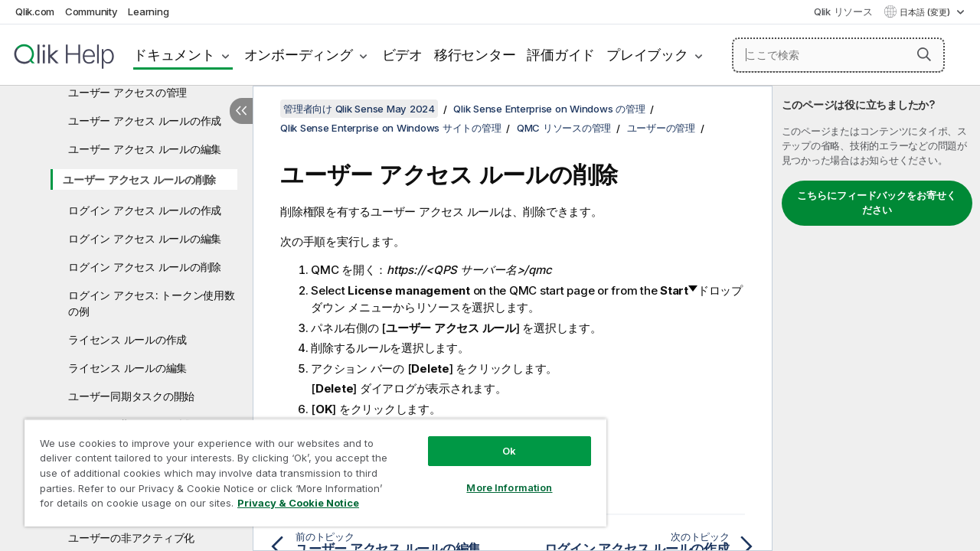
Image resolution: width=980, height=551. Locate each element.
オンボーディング (299, 55)
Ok (498, 439)
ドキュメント (174, 55)
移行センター (475, 55)
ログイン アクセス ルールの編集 (145, 238)
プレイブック (647, 55)
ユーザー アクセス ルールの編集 (145, 149)
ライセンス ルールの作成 (127, 339)
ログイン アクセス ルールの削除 (145, 267)
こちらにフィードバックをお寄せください (877, 203)
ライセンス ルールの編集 (127, 368)
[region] (309, 467)
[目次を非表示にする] (241, 111)
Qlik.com (35, 11)
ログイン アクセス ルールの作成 (145, 210)
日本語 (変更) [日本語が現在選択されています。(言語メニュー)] (926, 12)
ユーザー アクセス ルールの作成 (145, 121)
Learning (148, 11)
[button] (924, 54)
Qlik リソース (843, 11)
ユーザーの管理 (661, 128)
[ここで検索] (838, 55)
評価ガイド (561, 55)
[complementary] (876, 318)
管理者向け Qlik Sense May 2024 (359, 109)
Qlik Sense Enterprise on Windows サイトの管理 (390, 128)
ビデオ (402, 55)
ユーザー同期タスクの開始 (131, 396)
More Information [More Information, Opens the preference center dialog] (498, 476)
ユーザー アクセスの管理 (127, 92)
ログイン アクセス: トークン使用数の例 (152, 303)
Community (91, 11)
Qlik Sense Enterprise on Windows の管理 (549, 109)
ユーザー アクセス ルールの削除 (139, 179)
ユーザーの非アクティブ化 (131, 538)
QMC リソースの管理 (564, 128)
